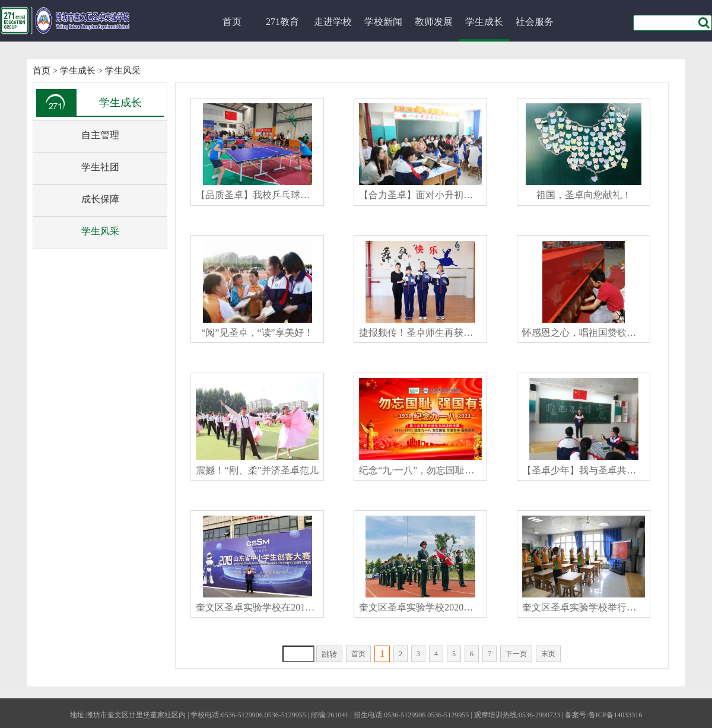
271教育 (282, 22)
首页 (232, 22)
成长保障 (100, 199)
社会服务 (535, 22)
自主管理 (100, 135)
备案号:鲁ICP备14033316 (603, 715)
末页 (548, 654)
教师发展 (434, 22)
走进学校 (333, 22)
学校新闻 (383, 22)
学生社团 (100, 167)
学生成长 (484, 22)
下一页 (516, 654)
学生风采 (123, 71)
